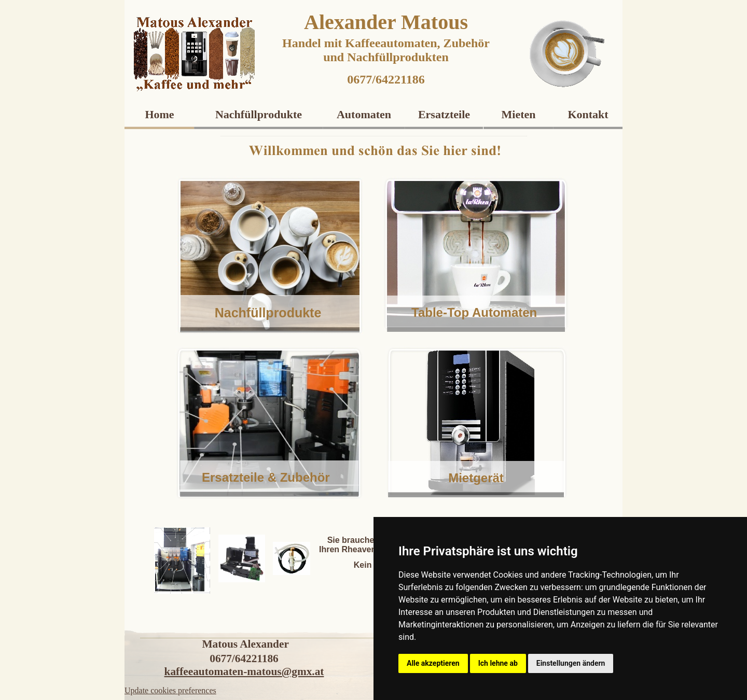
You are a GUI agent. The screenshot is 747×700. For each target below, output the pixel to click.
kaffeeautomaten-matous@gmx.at (244, 671)
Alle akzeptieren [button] (433, 663)
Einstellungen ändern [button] (571, 663)
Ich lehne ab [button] (498, 663)
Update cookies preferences (170, 690)
